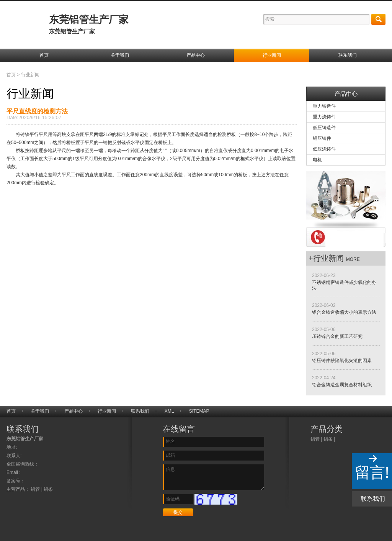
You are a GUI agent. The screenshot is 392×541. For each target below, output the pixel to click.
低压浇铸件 (324, 149)
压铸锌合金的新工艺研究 (337, 336)
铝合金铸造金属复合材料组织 (342, 385)
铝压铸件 (322, 138)
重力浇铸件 (324, 117)
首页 (44, 55)
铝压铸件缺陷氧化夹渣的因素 (342, 361)
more (353, 259)
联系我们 (348, 55)
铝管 (315, 439)
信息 (213, 477)
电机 (317, 160)
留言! (372, 472)
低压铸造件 (324, 128)
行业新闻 (272, 55)
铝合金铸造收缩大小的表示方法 (344, 312)
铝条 (328, 439)
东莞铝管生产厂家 (89, 24)
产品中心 (196, 55)
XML (169, 411)
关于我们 (120, 55)
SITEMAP (199, 411)
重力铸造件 (324, 106)
